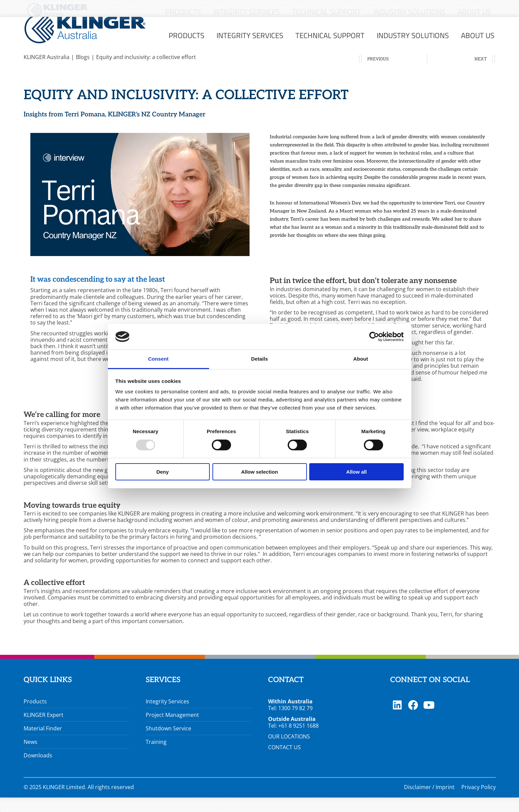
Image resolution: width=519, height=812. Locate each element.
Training (156, 756)
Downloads (38, 770)
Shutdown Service (168, 743)
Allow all (357, 472)
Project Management (172, 729)
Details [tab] (260, 359)
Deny (163, 472)
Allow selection (259, 472)
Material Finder (43, 743)
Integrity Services (167, 716)
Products (35, 716)
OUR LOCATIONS (289, 751)
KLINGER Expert (44, 729)
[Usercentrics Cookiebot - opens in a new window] (374, 337)
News (31, 756)
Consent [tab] (158, 359)
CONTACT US (284, 762)
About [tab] (361, 359)
